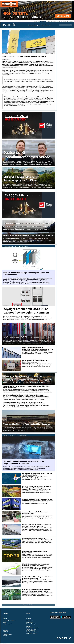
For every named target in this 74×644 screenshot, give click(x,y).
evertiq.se (71, 22)
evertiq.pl (65, 22)
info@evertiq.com (7, 624)
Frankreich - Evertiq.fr (32, 633)
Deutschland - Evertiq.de (33, 628)
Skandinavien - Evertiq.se (33, 632)
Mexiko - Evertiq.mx (31, 624)
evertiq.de (43, 22)
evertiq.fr (54, 22)
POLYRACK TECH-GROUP (22, 246)
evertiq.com (37, 22)
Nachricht (30, 25)
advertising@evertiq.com (9, 620)
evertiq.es (49, 22)
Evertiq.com (29, 620)
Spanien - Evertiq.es (31, 629)
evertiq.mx (60, 22)
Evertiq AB (9, 25)
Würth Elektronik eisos (21, 435)
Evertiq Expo (37, 25)
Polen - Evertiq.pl (31, 630)
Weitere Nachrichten (28, 605)
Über (43, 25)
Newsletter (48, 25)
